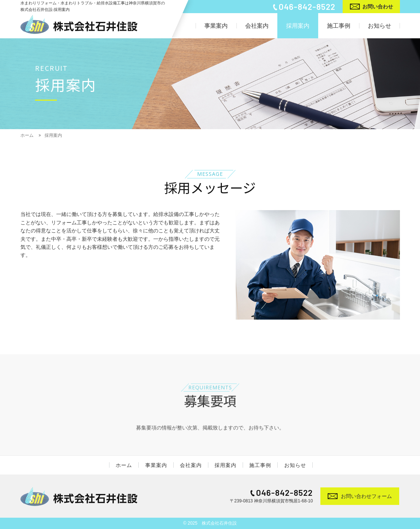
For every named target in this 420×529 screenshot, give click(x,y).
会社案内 (191, 465)
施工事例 (260, 465)
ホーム (124, 465)
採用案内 (226, 465)
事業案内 (156, 465)
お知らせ (295, 465)
